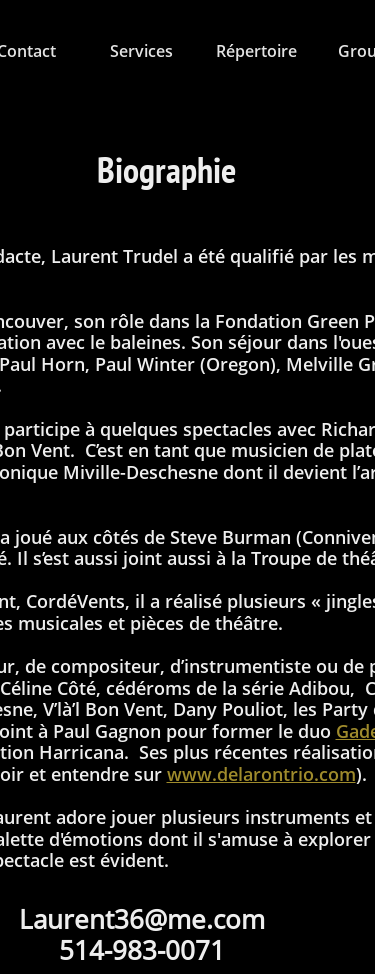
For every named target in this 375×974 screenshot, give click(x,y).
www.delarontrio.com (261, 774)
